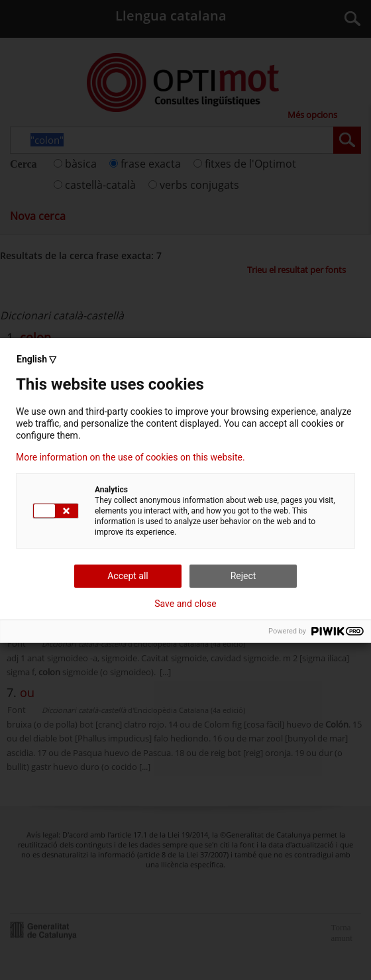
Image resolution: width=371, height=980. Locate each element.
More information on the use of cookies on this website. (131, 457)
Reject (243, 576)
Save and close (185, 604)
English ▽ (36, 359)
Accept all (128, 576)
